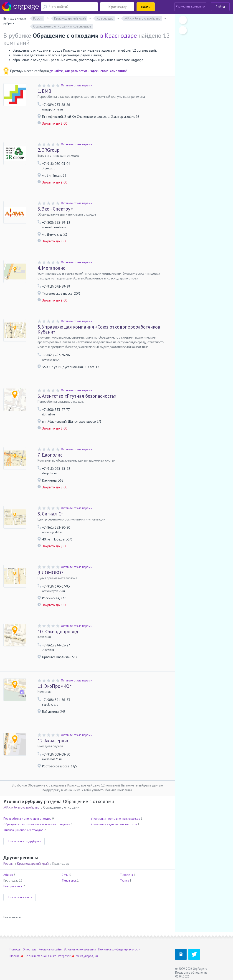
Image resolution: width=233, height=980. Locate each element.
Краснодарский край (33, 863)
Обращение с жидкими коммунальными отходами (37, 824)
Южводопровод (58, 632)
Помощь (15, 949)
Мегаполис (51, 268)
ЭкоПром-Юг (54, 686)
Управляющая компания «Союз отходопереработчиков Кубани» (99, 329)
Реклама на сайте (50, 949)
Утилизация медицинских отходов (114, 824)
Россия (8, 863)
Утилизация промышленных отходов (115, 819)
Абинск (8, 875)
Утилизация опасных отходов (23, 830)
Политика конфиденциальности (119, 949)
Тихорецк (126, 875)
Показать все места (20, 897)
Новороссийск (13, 886)
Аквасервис (53, 741)
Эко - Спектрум (56, 209)
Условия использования (80, 949)
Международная (87, 956)
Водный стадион (36, 956)
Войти (220, 7)
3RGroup (49, 150)
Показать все (12, 917)
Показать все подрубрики (24, 841)
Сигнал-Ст (50, 514)
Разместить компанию (190, 6)
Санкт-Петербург (59, 956)
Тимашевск (69, 881)
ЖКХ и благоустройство (22, 807)
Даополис (50, 455)
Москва (15, 956)
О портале (30, 949)
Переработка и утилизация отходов (27, 819)
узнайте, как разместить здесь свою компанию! (89, 71)
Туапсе (124, 881)
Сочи (65, 875)
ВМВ (44, 91)
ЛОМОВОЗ (51, 573)
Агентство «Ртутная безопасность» (77, 396)
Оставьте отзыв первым (77, 85)
